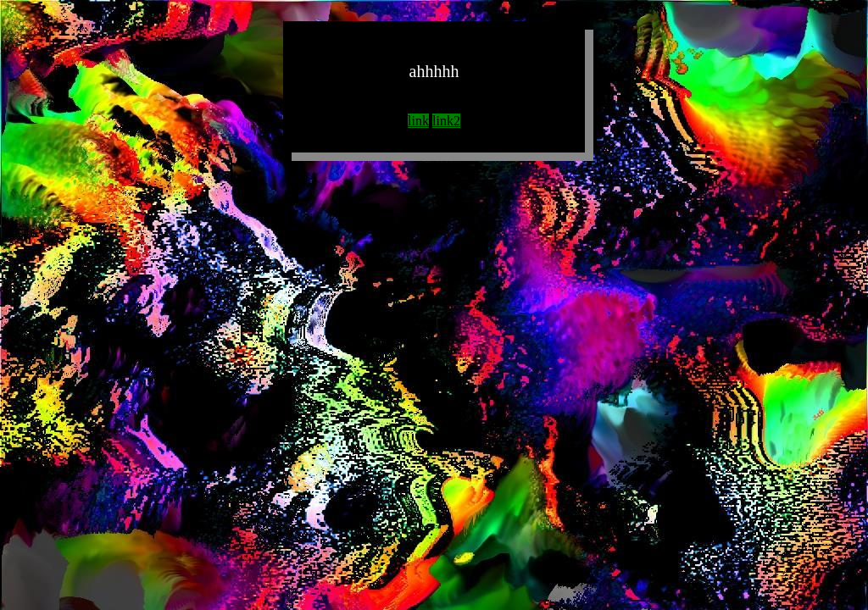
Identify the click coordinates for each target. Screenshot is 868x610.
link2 (446, 121)
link (418, 121)
